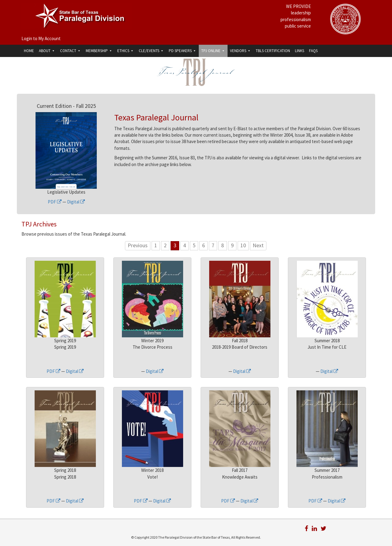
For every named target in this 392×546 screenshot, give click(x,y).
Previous (138, 245)
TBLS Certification (273, 51)
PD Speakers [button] (183, 51)
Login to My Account (41, 38)
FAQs (313, 51)
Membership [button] (99, 51)
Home (29, 51)
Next (258, 245)
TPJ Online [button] (213, 51)
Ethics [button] (126, 51)
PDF (55, 202)
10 (243, 245)
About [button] (47, 51)
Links (300, 51)
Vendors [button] (240, 51)
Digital (76, 202)
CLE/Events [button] (151, 51)
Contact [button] (70, 51)
